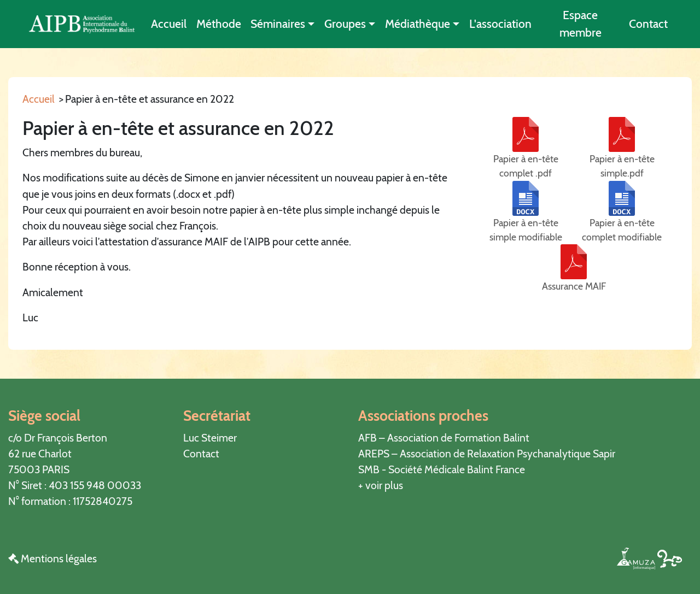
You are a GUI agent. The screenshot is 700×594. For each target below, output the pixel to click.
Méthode (219, 24)
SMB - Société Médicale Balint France (442, 469)
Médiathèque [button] (418, 24)
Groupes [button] (345, 24)
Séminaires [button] (278, 24)
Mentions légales (52, 558)
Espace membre (581, 24)
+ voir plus (381, 485)
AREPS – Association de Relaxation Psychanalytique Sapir (487, 454)
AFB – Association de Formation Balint (444, 438)
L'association (500, 24)
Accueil (169, 24)
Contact (648, 24)
